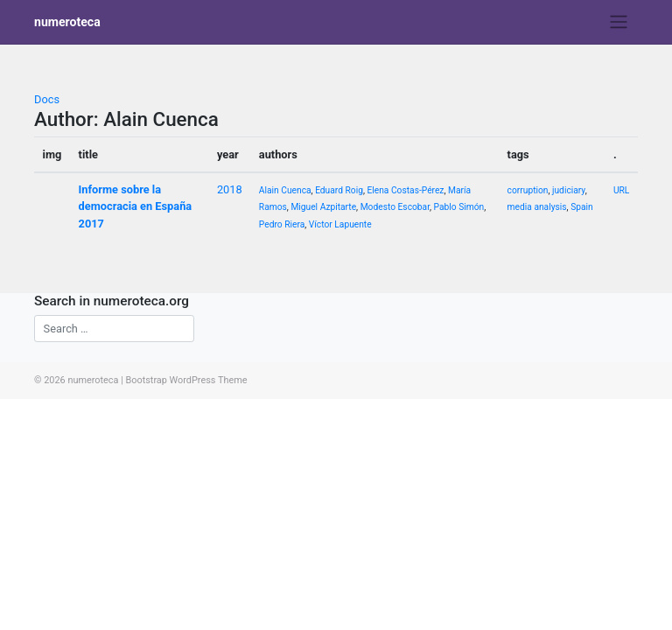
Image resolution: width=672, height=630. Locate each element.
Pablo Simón (459, 207)
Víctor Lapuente (340, 224)
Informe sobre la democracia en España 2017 (136, 206)
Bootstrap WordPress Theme (186, 380)
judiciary (569, 190)
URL (621, 190)
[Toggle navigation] (619, 22)
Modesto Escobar (395, 207)
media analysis (537, 207)
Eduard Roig (339, 190)
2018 (230, 189)
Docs (47, 99)
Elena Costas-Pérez (405, 190)
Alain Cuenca (285, 190)
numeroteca (67, 22)
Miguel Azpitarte (323, 207)
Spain (582, 207)
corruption (528, 190)
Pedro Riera (282, 224)
